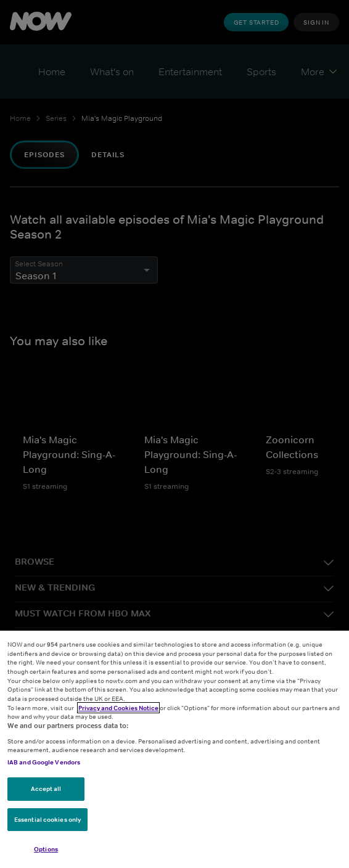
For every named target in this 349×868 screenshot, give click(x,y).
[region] (175, 749)
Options (46, 849)
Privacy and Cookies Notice (118, 708)
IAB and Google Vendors (44, 762)
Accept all (46, 788)
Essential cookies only (47, 819)
